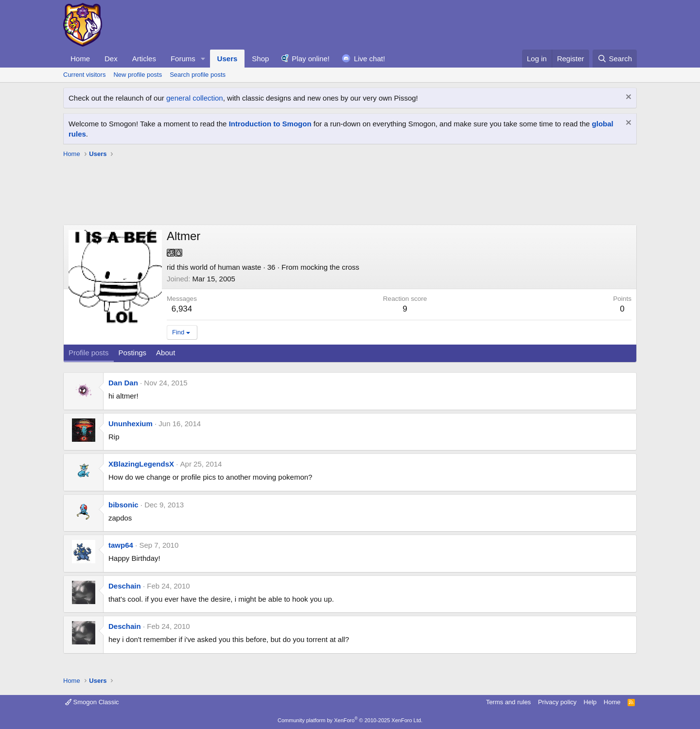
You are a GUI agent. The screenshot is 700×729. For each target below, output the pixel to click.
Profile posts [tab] (89, 353)
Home (80, 59)
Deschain (125, 586)
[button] (203, 59)
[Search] (615, 59)
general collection (195, 98)
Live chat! (369, 59)
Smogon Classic (92, 702)
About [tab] (166, 353)
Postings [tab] (133, 353)
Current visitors (84, 75)
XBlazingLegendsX (141, 464)
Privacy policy (557, 702)
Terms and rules (508, 702)
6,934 (182, 309)
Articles (144, 59)
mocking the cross (330, 267)
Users (227, 59)
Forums (183, 59)
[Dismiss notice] (627, 98)
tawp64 (121, 545)
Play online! (311, 59)
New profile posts (138, 75)
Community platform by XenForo (350, 720)
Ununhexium (131, 424)
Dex (111, 59)
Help (590, 702)
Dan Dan (123, 383)
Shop (260, 59)
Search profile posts (198, 75)
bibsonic (123, 505)
